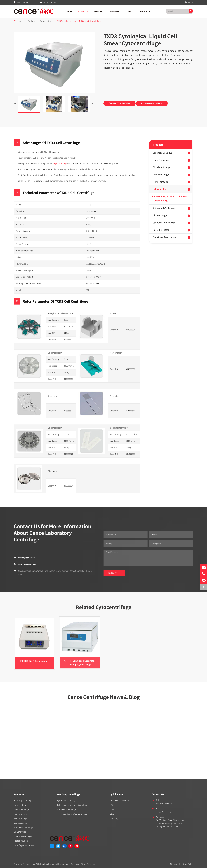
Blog (112, 814)
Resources (115, 11)
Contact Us (144, 11)
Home (69, 11)
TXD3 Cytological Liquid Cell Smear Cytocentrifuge (79, 21)
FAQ (112, 805)
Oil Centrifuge (160, 215)
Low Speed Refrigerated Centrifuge (72, 814)
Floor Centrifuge (161, 160)
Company (99, 11)
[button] (15, 104)
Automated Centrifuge (164, 208)
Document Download (119, 800)
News (130, 11)
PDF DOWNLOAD (152, 103)
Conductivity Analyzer (164, 223)
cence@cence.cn (50, 2)
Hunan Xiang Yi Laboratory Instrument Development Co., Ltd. (51, 864)
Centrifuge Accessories (164, 237)
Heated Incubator (161, 230)
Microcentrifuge (161, 174)
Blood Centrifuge (161, 167)
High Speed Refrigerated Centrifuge (72, 805)
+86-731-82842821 (25, 2)
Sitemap (174, 864)
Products (83, 11)
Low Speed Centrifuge (66, 809)
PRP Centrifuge (160, 182)
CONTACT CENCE (120, 103)
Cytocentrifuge (46, 21)
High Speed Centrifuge (66, 800)
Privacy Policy (187, 864)
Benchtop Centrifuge (163, 153)
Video (112, 809)
